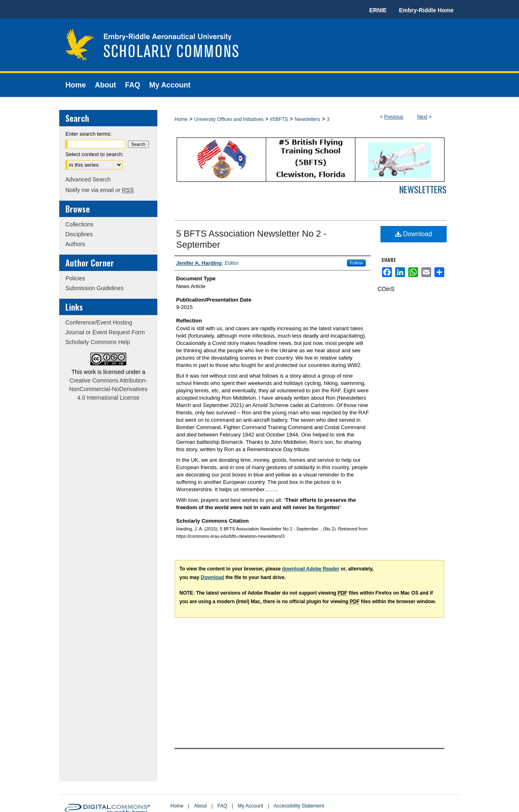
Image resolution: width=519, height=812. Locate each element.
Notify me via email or (100, 190)
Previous (394, 117)
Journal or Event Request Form (105, 332)
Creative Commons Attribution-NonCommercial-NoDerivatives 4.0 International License (108, 389)
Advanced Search (88, 179)
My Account (251, 806)
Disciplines (79, 234)
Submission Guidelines (94, 288)
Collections (79, 224)
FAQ (222, 806)
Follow (356, 263)
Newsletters (308, 119)
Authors (75, 244)
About (200, 806)
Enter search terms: (88, 134)
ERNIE (378, 10)
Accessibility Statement (299, 806)
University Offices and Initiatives (229, 119)
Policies (75, 278)
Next (422, 117)
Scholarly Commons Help (98, 342)
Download (414, 234)
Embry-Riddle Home (426, 10)
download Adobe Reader (311, 569)
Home (181, 119)
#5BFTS (279, 119)
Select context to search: (94, 154)
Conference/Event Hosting (99, 322)
